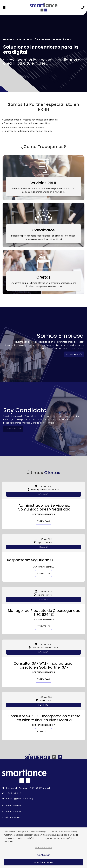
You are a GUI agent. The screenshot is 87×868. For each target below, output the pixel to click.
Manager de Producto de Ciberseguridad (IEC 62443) (44, 613)
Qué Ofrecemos (12, 817)
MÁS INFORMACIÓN (71, 354)
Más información (43, 848)
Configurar (44, 855)
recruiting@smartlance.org (20, 799)
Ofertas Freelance (13, 806)
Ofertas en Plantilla (13, 812)
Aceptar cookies (44, 862)
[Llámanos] (83, 8)
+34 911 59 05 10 (14, 793)
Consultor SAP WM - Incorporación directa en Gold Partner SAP (44, 665)
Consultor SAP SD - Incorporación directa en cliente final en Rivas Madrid (44, 718)
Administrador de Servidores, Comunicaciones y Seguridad (44, 507)
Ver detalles (43, 521)
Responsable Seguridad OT (31, 560)
